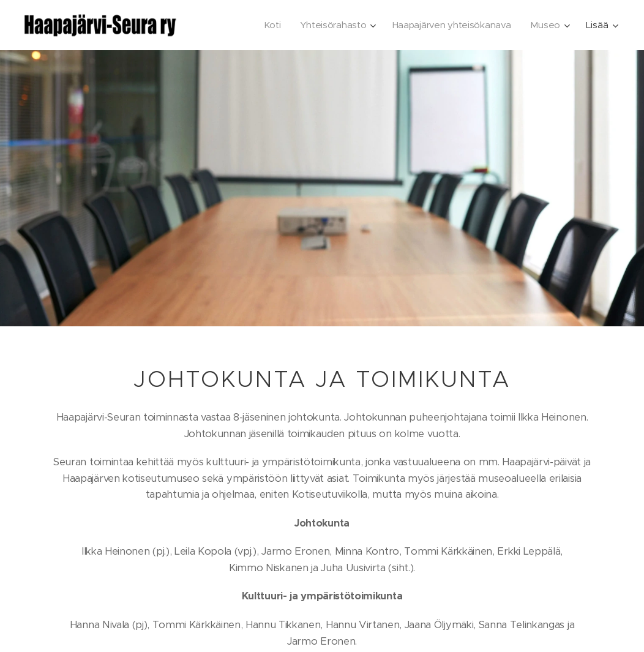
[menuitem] (268, 25)
